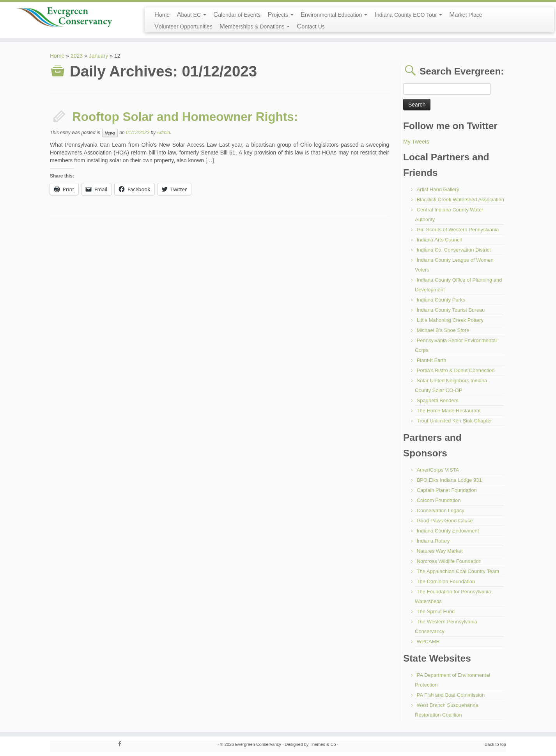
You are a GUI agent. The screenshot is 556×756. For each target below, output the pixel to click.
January (99, 56)
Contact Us (311, 26)
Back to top (495, 744)
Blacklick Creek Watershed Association (460, 200)
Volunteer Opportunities (183, 26)
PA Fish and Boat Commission (451, 695)
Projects (280, 15)
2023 (77, 56)
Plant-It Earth (432, 360)
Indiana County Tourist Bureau (451, 310)
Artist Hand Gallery (438, 189)
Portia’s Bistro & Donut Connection (456, 370)
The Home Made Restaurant (449, 411)
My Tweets (416, 142)
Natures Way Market (440, 551)
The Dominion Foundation (446, 581)
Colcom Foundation (439, 500)
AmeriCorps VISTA (438, 470)
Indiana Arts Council (439, 240)
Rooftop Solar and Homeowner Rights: (185, 117)
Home (162, 15)
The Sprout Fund (436, 611)
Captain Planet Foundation (447, 490)
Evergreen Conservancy (258, 744)
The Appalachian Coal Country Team (458, 571)
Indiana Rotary (433, 541)
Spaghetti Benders (438, 400)
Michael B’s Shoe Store (443, 330)
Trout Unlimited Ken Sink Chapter (454, 421)
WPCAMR (428, 642)
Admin (163, 133)
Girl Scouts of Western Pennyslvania (458, 230)
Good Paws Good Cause (445, 521)
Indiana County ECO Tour (408, 15)
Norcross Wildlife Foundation (449, 561)
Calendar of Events (237, 15)
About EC (191, 15)
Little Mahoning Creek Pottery (450, 320)
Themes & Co (323, 744)
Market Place (466, 15)
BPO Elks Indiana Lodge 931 (449, 480)
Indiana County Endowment (448, 531)
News (110, 133)
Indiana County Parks (441, 300)
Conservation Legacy (441, 510)
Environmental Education (334, 15)
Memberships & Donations (255, 26)
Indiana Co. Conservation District (454, 250)
